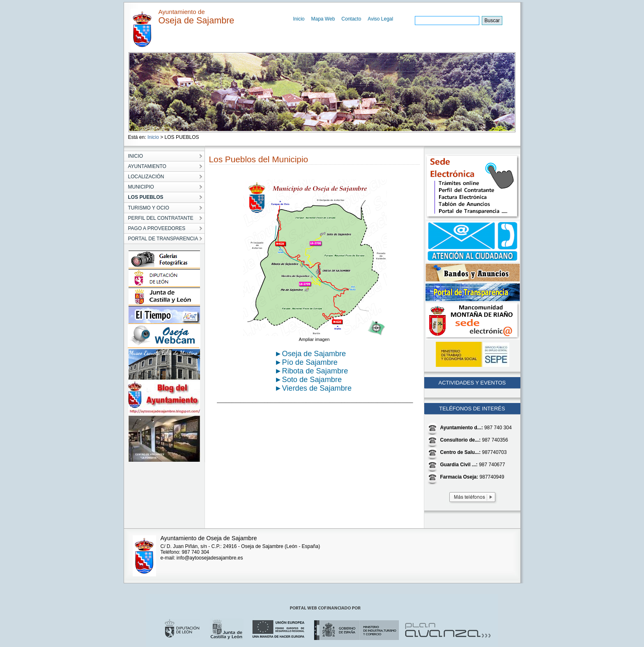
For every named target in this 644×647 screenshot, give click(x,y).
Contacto (351, 19)
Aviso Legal (380, 19)
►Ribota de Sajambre (312, 371)
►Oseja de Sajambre (310, 354)
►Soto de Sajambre (308, 380)
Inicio (299, 19)
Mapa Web (323, 19)
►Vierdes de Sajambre (313, 388)
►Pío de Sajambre (306, 362)
